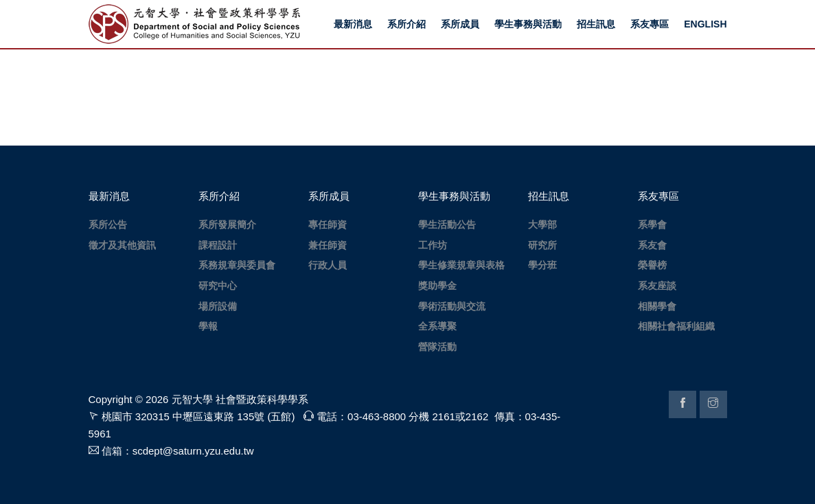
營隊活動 (437, 347)
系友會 (652, 245)
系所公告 (108, 225)
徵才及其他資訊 (122, 245)
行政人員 (328, 265)
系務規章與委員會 (237, 265)
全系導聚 (437, 326)
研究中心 (218, 286)
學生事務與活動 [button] (528, 24)
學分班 (542, 265)
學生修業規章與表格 (461, 265)
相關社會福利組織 (676, 326)
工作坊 (433, 245)
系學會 (652, 225)
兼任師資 (328, 245)
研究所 (542, 245)
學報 (208, 326)
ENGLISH (705, 24)
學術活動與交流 (452, 306)
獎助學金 (437, 286)
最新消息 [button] (353, 24)
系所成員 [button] (460, 24)
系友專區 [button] (650, 24)
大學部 (542, 225)
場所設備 (218, 306)
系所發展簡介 (227, 225)
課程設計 (218, 245)
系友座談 (657, 286)
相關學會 (657, 306)
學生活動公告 (447, 225)
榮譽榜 (652, 265)
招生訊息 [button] (596, 24)
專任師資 (328, 225)
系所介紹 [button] (406, 24)
